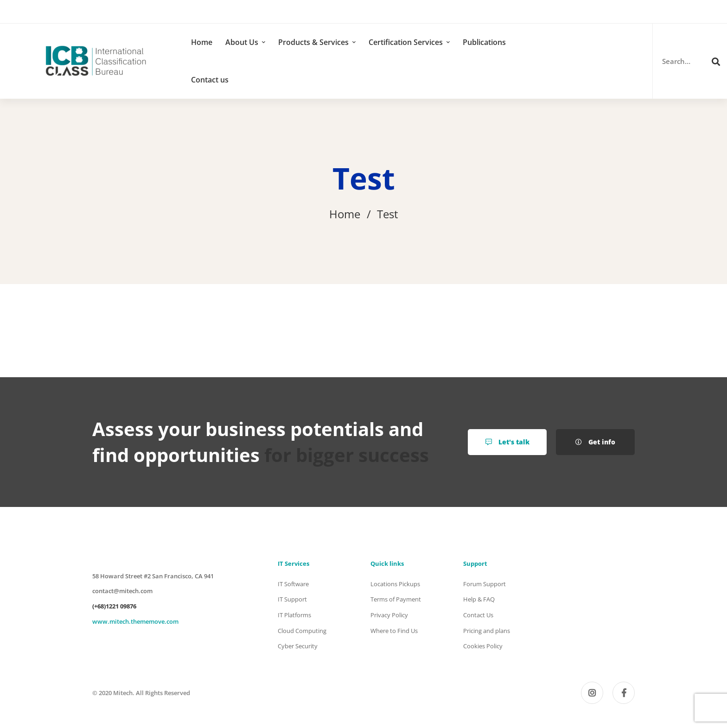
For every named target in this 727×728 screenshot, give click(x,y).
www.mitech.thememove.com (135, 621)
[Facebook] (624, 693)
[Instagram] (592, 693)
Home (345, 214)
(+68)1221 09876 (114, 606)
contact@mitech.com (122, 591)
